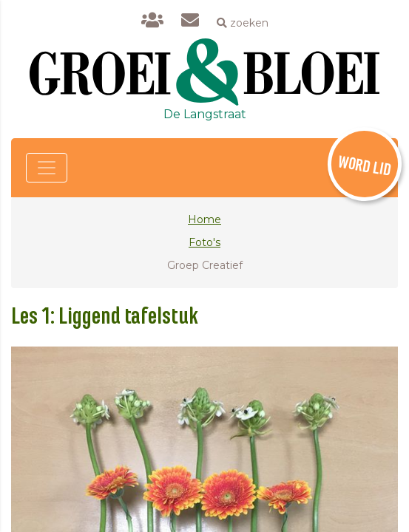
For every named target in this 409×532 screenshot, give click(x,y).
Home (204, 219)
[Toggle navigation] (47, 168)
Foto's (204, 242)
